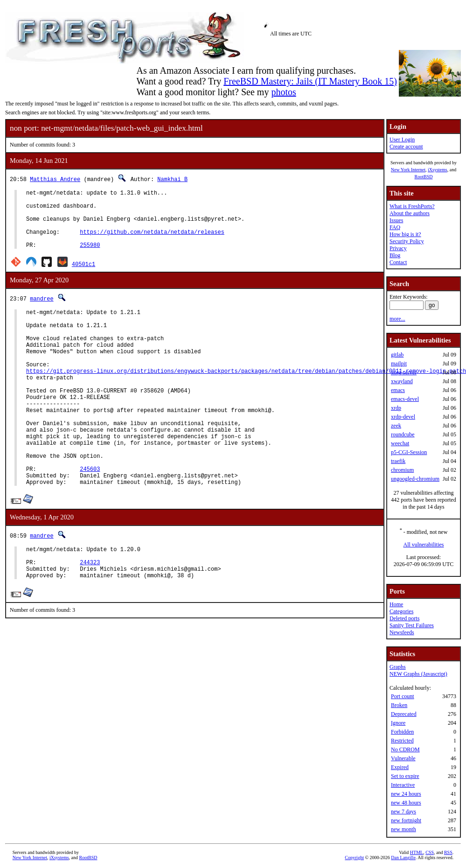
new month (403, 829)
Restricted (402, 741)
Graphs (398, 667)
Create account (406, 147)
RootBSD (424, 177)
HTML (417, 852)
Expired (400, 767)
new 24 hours (406, 794)
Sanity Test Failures (412, 625)
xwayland (402, 381)
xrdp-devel (403, 417)
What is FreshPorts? (412, 206)
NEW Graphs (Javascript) (418, 674)
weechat (400, 443)
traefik (398, 461)
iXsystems (438, 170)
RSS (448, 852)
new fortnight (406, 820)
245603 (90, 516)
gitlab (397, 355)
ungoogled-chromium (415, 479)
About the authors (410, 213)
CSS (430, 852)
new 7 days (403, 812)
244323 (90, 617)
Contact (398, 262)
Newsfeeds (402, 632)
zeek (396, 426)
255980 (90, 257)
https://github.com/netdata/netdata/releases (152, 241)
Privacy (398, 248)
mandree (42, 311)
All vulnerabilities (424, 545)
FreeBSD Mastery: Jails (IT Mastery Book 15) (310, 81)
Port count (403, 696)
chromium (402, 470)
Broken (399, 705)
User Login (402, 140)
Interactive (403, 785)
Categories (401, 611)
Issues (396, 220)
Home (396, 604)
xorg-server (404, 372)
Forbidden (402, 732)
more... (397, 319)
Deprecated (404, 714)
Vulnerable (403, 758)
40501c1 (83, 276)
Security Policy (407, 241)
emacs (398, 390)
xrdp (396, 408)
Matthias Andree (55, 179)
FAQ (395, 227)
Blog (395, 255)
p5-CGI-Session (409, 452)
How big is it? (405, 234)
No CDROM (405, 749)
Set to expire (405, 776)
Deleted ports (404, 618)
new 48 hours (406, 803)
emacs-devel (405, 399)
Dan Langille (403, 857)
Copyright (354, 857)
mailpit (399, 364)
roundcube (403, 434)
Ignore (398, 723)
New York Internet (408, 170)
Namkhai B (172, 179)
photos (283, 92)
